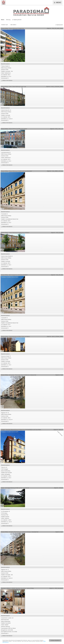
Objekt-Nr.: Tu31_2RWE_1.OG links (55, 171)
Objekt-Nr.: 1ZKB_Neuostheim (56, 588)
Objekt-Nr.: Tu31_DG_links (57, 275)
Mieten (3, 20)
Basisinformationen (5, 64)
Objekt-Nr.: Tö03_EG (58, 430)
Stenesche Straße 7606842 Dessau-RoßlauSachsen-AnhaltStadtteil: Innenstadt (32, 362)
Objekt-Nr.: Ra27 (59, 532)
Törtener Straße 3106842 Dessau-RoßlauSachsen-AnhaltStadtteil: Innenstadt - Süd (32, 72)
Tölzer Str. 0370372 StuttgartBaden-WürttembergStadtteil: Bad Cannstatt (32, 474)
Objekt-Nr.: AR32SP (58, 488)
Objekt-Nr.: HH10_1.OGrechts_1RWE (54, 87)
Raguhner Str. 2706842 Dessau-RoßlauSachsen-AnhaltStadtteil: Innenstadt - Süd (32, 575)
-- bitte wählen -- (13, 25)
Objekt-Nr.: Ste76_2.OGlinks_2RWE (55, 337)
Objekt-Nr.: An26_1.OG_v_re (56, 129)
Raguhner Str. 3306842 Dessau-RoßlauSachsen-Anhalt (32, 417)
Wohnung (8, 20)
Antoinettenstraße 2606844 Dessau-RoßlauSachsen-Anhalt (32, 158)
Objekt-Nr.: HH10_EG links (57, 233)
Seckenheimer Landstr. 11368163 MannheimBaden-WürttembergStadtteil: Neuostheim (32, 626)
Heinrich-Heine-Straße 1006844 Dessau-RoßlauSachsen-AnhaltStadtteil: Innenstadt (32, 262)
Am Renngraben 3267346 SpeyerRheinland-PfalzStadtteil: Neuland (32, 518)
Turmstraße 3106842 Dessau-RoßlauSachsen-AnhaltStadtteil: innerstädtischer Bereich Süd (32, 219)
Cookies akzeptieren (55, 640)
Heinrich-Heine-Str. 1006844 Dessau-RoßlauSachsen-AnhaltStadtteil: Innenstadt (32, 116)
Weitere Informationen (7, 81)
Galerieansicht (59, 25)
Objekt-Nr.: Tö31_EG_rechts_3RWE (55, 28)
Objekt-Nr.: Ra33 (59, 375)
